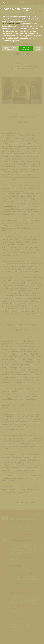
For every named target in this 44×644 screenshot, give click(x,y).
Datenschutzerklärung (11, 24)
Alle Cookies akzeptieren (26, 49)
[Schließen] (22, 3)
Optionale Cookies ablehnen (10, 49)
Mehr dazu (38, 49)
